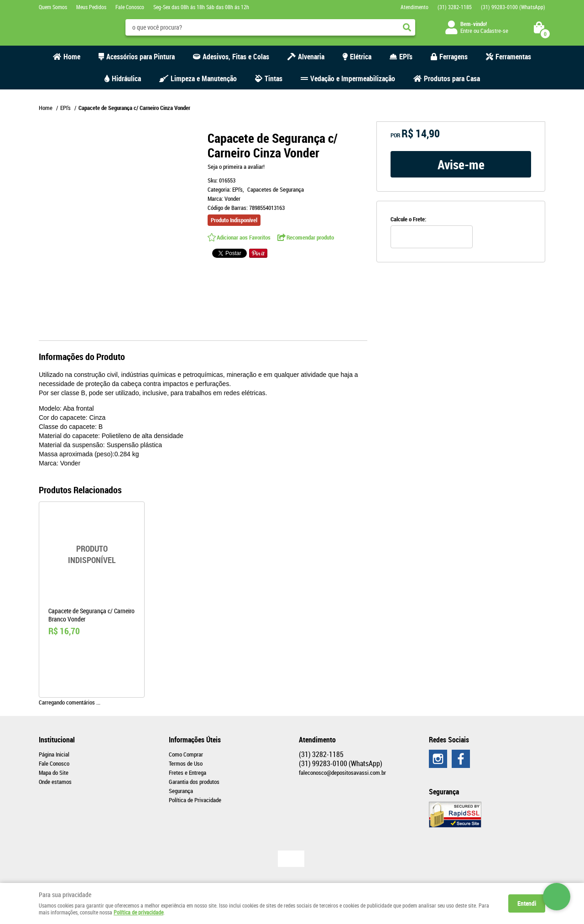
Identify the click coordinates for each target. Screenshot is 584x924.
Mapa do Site (54, 773)
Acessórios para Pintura (141, 57)
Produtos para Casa (452, 78)
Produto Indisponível (92, 554)
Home (72, 57)
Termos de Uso (186, 763)
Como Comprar (186, 754)
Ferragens (454, 57)
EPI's (406, 57)
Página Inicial (54, 754)
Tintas (274, 78)
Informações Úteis (195, 740)
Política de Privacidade (195, 800)
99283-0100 (513, 7)
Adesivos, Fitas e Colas (236, 57)
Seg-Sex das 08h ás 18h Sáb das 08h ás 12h (201, 7)
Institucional (57, 740)
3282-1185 (455, 7)
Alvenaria (311, 57)
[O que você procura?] (407, 27)
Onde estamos (55, 782)
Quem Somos (53, 7)
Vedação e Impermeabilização (353, 78)
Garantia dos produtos (194, 782)
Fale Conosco (130, 7)
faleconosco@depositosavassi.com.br (342, 773)
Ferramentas (513, 57)
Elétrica (361, 57)
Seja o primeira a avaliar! (236, 167)
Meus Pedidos (91, 7)
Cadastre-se (494, 31)
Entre (466, 31)
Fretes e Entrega (188, 773)
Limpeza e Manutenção (204, 78)
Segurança (181, 791)
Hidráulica (126, 78)
